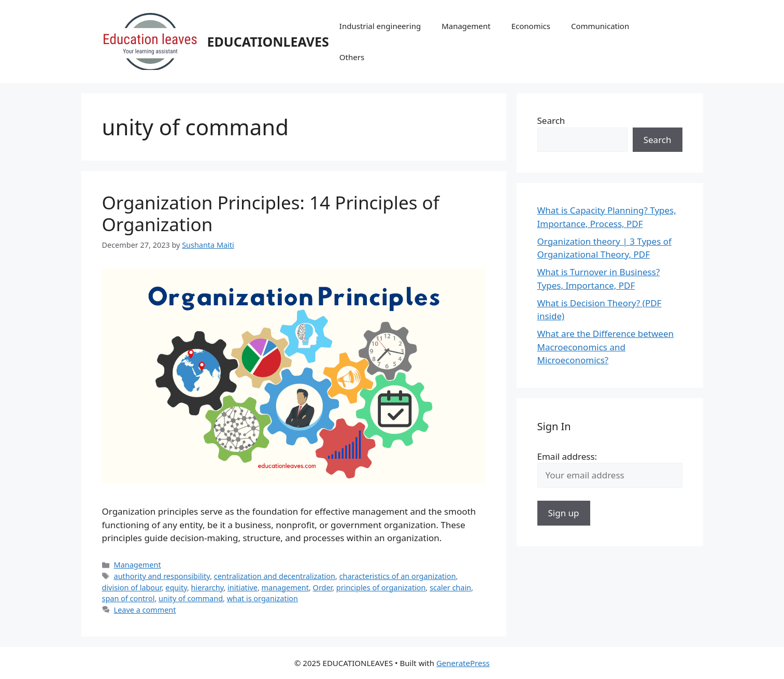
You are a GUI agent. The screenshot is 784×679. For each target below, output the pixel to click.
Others (352, 57)
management (285, 588)
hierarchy (208, 588)
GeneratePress (463, 663)
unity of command (191, 598)
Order (323, 588)
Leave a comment (145, 610)
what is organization (262, 598)
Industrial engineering (380, 26)
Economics (531, 26)
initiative (243, 588)
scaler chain (450, 588)
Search (551, 121)
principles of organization (381, 588)
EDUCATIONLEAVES (268, 41)
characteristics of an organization (398, 576)
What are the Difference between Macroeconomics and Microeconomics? (606, 347)
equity (176, 588)
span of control (129, 598)
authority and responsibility (162, 576)
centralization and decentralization (275, 576)
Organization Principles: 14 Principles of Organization (271, 213)
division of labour (132, 588)
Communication (600, 26)
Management (466, 26)
